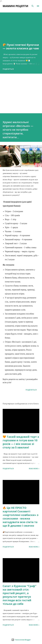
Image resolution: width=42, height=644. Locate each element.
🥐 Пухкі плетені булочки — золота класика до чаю (21, 47)
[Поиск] (33, 6)
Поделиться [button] (8, 69)
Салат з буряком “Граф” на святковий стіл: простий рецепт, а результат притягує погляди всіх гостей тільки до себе (19, 595)
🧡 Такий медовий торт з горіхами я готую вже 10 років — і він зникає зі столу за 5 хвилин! (21, 442)
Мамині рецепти (15, 6)
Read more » (34, 469)
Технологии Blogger (21, 640)
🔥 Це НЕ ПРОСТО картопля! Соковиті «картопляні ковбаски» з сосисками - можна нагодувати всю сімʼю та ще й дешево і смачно (21, 517)
